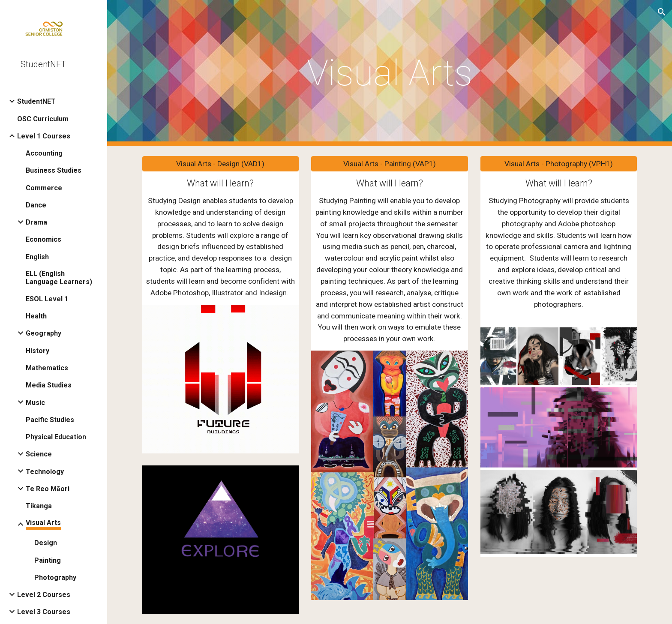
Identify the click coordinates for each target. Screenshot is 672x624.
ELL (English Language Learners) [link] (59, 278)
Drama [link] (36, 222)
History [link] (37, 351)
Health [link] (36, 316)
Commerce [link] (44, 188)
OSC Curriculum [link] (43, 119)
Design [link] (46, 543)
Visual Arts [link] (43, 523)
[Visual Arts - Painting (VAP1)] (389, 164)
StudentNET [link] (36, 101)
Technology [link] (45, 472)
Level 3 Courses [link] (44, 612)
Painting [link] (48, 560)
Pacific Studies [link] (50, 420)
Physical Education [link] (56, 437)
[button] (662, 12)
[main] (390, 73)
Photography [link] (55, 577)
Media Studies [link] (49, 385)
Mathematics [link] (47, 368)
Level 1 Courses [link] (44, 136)
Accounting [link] (44, 153)
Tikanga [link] (39, 506)
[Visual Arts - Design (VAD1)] (220, 164)
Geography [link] (43, 333)
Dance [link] (36, 205)
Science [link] (39, 454)
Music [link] (35, 403)
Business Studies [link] (54, 170)
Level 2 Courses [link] (44, 595)
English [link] (37, 257)
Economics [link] (43, 239)
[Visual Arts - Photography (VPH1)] (559, 164)
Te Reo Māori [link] (48, 489)
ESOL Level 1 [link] (47, 299)
